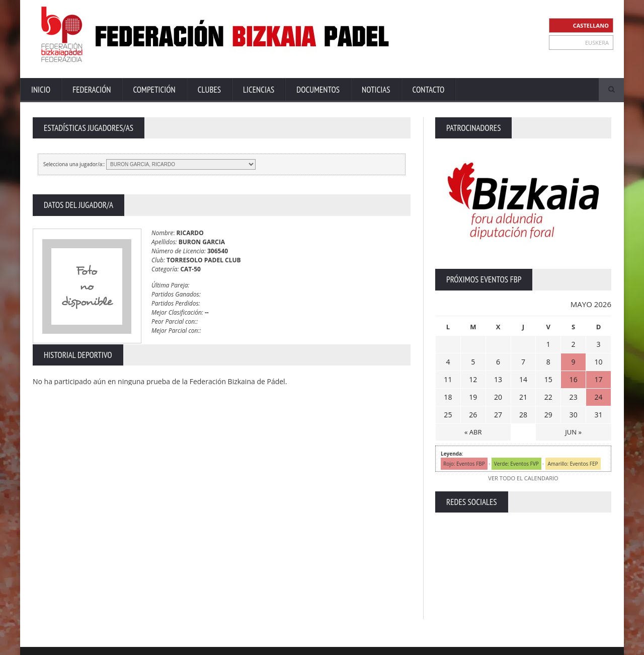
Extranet (401, 645)
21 (523, 397)
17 (599, 379)
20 (498, 397)
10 (599, 362)
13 (498, 379)
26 (473, 415)
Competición (154, 90)
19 (473, 397)
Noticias (376, 90)
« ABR (473, 432)
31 (599, 415)
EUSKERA (597, 43)
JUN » (573, 432)
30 (574, 415)
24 (599, 397)
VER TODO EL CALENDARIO (523, 478)
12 (473, 379)
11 (448, 379)
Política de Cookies (585, 645)
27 (498, 415)
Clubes (209, 90)
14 (523, 379)
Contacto (429, 90)
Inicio (41, 90)
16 (574, 379)
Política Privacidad (524, 645)
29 (548, 415)
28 (523, 415)
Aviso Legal (473, 645)
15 (548, 379)
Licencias (259, 90)
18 (448, 397)
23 (574, 397)
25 (448, 415)
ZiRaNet (230, 645)
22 (548, 397)
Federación (92, 90)
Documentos (318, 90)
